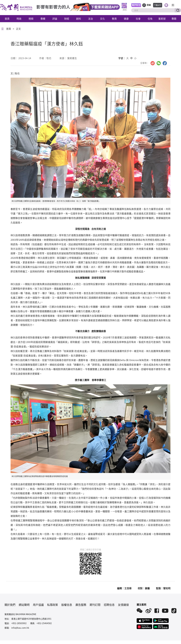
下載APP (158, 5)
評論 (55, 19)
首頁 (7, 19)
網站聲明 (24, 605)
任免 (150, 19)
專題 (174, 19)
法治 (91, 19)
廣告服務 (81, 605)
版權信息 (67, 605)
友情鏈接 (123, 605)
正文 (18, 29)
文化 (102, 19)
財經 (67, 19)
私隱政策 (52, 605)
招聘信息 (109, 605)
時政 (19, 19)
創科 (79, 19)
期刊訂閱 (95, 605)
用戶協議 (38, 605)
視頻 (31, 19)
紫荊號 (162, 19)
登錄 (149, 5)
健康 (126, 19)
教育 (114, 19)
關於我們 (10, 605)
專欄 (43, 19)
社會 (138, 19)
